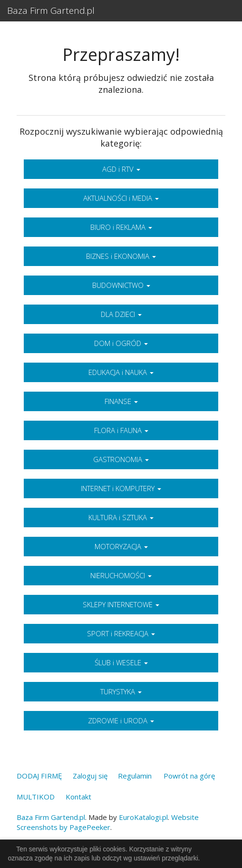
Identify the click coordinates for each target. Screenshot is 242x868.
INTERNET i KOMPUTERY (121, 488)
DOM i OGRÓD (121, 343)
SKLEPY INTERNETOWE (121, 604)
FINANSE (121, 401)
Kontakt (78, 797)
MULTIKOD (36, 797)
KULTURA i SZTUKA (121, 517)
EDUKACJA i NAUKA (121, 372)
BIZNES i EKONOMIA (121, 256)
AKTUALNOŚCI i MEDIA (121, 198)
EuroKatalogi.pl (143, 817)
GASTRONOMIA (121, 459)
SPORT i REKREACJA (121, 633)
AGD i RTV (121, 169)
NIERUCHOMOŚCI (121, 575)
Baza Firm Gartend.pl (51, 10)
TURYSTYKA (121, 691)
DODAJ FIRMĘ (39, 776)
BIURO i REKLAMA (121, 227)
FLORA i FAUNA (121, 430)
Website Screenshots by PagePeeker (108, 822)
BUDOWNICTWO (121, 285)
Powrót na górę (189, 776)
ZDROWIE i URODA (121, 720)
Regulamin (135, 776)
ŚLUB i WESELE (121, 662)
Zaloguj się (90, 776)
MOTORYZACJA (121, 546)
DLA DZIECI (121, 314)
